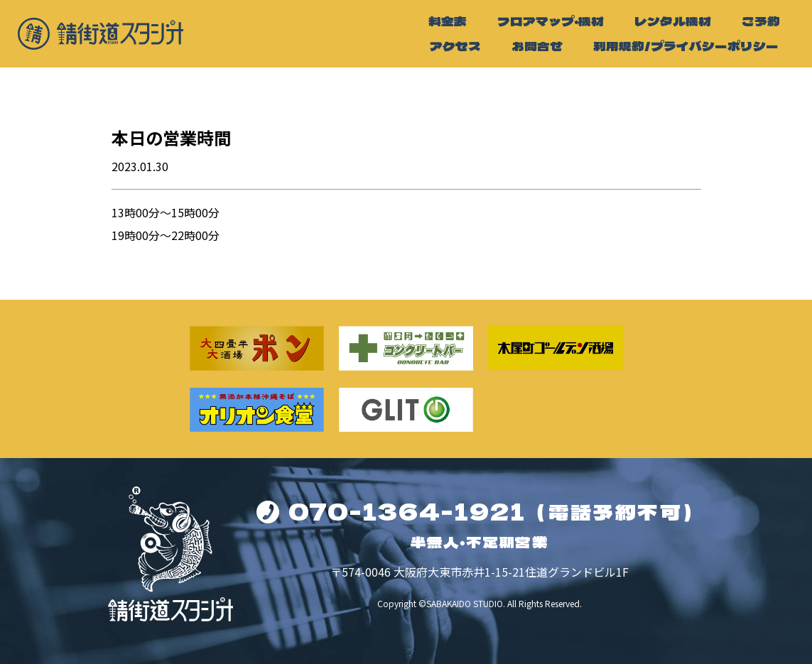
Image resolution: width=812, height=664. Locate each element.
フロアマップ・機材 (551, 21)
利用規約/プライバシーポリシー (686, 46)
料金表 (448, 21)
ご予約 (761, 21)
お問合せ (537, 46)
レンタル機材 (673, 21)
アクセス (455, 46)
